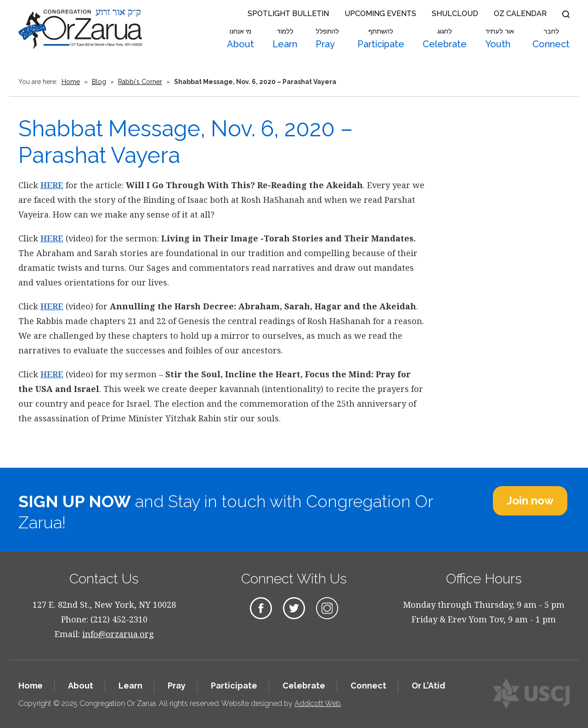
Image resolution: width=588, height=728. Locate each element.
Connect (551, 39)
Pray (327, 39)
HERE (52, 185)
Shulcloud (455, 14)
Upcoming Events (380, 14)
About (240, 39)
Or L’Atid (428, 686)
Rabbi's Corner (140, 82)
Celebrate (445, 39)
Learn (285, 39)
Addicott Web (318, 703)
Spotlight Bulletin (288, 14)
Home (71, 82)
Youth (500, 39)
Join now (530, 501)
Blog (99, 82)
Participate (381, 39)
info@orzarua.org (118, 634)
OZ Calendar (520, 14)
